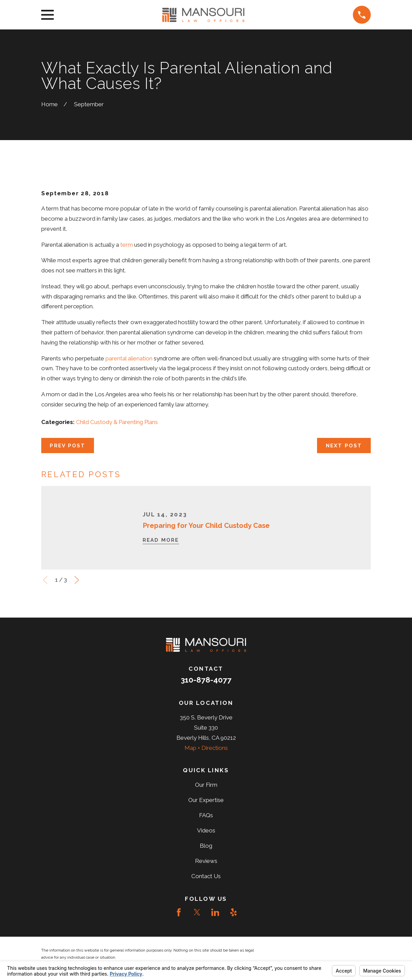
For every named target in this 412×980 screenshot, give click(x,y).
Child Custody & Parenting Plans (117, 422)
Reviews (206, 861)
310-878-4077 (206, 680)
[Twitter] (197, 912)
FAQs (206, 815)
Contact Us (206, 876)
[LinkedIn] (215, 912)
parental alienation (129, 358)
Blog (206, 846)
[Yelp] (234, 912)
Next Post (344, 446)
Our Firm (206, 785)
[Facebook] (179, 912)
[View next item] (77, 580)
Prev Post (67, 446)
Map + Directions (206, 748)
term (127, 245)
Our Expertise (206, 800)
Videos (206, 830)
